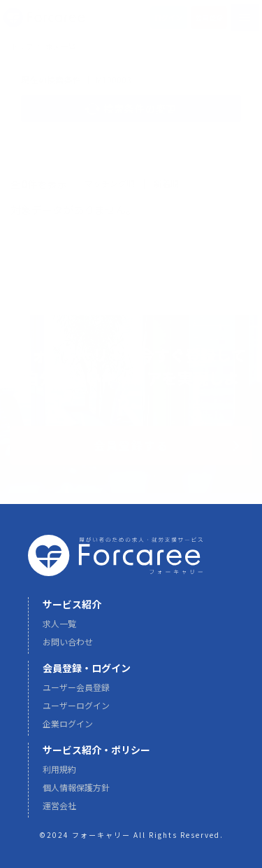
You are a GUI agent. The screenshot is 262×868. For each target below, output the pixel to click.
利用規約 (59, 775)
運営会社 (59, 811)
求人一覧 (59, 629)
